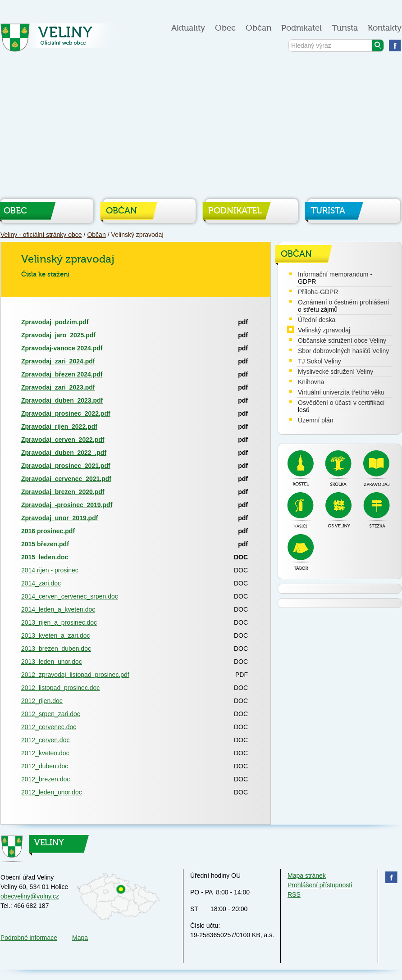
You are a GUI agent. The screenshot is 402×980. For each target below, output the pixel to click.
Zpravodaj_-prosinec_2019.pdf (67, 505)
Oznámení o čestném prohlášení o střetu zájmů (343, 306)
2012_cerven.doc (45, 740)
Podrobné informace (29, 938)
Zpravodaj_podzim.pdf (55, 322)
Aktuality (188, 28)
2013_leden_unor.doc (52, 662)
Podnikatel (301, 28)
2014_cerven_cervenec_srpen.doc (70, 596)
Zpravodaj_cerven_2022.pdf (63, 440)
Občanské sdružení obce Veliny (342, 340)
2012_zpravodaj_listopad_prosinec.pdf (75, 675)
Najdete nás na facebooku (395, 45)
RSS (294, 894)
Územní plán (316, 420)
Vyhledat (378, 45)
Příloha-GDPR (318, 292)
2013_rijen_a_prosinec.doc (59, 622)
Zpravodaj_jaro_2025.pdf (58, 335)
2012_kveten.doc (45, 753)
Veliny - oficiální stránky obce (60, 40)
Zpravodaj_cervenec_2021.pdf (66, 479)
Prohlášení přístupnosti (320, 885)
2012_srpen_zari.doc (51, 714)
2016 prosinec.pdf (48, 531)
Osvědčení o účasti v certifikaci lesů (341, 406)
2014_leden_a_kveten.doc (58, 609)
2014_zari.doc (41, 583)
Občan (258, 28)
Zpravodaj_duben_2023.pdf (62, 400)
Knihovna (311, 382)
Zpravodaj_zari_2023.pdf (58, 387)
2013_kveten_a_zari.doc (56, 635)
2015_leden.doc (45, 557)
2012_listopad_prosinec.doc (60, 688)
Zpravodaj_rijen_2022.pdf (59, 426)
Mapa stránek (307, 876)
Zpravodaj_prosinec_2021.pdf (66, 466)
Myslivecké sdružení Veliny (336, 372)
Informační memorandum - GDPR (335, 278)
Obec (225, 28)
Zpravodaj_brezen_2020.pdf (63, 492)
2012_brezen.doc (46, 779)
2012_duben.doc (45, 766)
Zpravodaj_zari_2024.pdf (58, 361)
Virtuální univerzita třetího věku (341, 392)
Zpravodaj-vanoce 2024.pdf (62, 348)
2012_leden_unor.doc (52, 792)
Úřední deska (317, 320)
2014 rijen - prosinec (50, 570)
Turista (345, 28)
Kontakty (385, 28)
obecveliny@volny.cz (30, 896)
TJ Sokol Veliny (320, 361)
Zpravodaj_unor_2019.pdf (59, 518)
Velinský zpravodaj (324, 330)
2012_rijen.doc (42, 701)
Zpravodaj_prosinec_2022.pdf (66, 413)
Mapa (80, 938)
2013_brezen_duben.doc (56, 649)
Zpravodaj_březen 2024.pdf (62, 374)
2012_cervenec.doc (49, 727)
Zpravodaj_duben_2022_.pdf (64, 453)
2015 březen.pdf (45, 544)
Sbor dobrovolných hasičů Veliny (343, 351)
